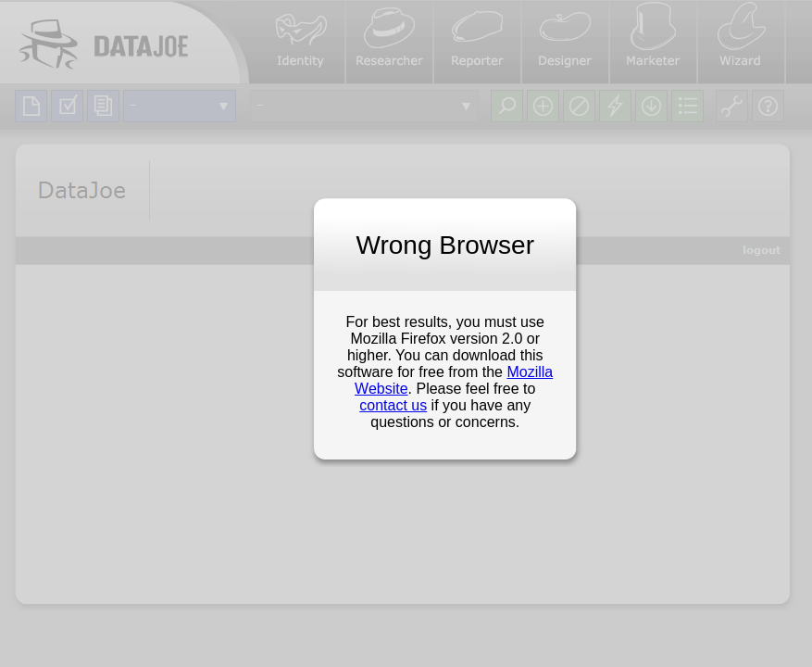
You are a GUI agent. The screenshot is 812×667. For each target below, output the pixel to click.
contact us (393, 405)
